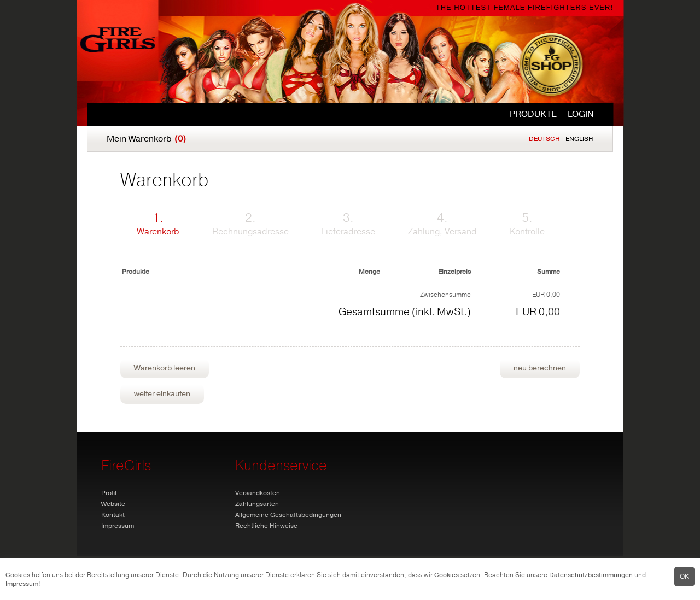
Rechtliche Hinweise (266, 526)
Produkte (533, 114)
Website (113, 504)
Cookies (18, 575)
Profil (109, 493)
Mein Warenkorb (146, 139)
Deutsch (544, 139)
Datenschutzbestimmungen (591, 575)
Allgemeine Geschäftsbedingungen (288, 515)
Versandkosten (258, 493)
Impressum (22, 584)
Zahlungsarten (257, 504)
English (579, 139)
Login (581, 114)
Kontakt (113, 515)
